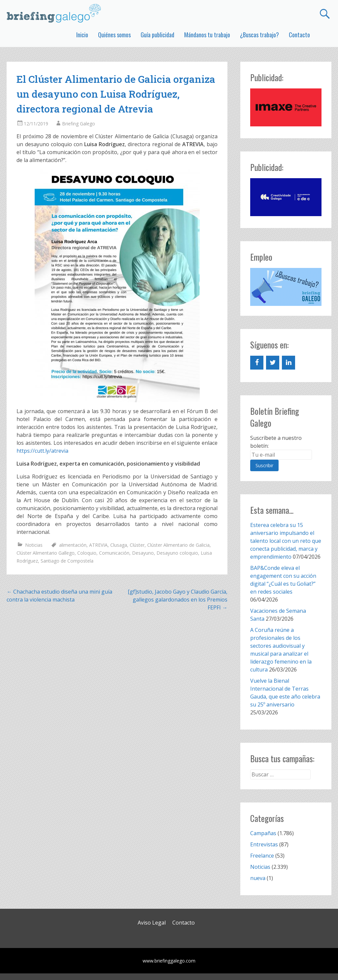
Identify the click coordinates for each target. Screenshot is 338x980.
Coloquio (87, 553)
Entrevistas (264, 844)
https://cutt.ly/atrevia (42, 451)
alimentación (73, 545)
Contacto (299, 35)
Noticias (34, 545)
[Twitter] (273, 363)
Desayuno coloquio (177, 553)
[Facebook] (257, 363)
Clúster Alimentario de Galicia (178, 545)
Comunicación (114, 553)
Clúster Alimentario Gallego (46, 553)
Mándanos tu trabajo (207, 35)
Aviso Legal (152, 923)
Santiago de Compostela (67, 561)
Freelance (262, 856)
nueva (258, 878)
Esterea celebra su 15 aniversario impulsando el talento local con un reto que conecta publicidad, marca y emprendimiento (286, 541)
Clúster (137, 545)
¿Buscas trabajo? (259, 35)
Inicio (82, 35)
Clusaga (119, 545)
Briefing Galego (79, 124)
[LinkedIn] (288, 363)
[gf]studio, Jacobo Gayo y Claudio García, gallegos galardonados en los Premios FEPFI (178, 600)
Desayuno (143, 553)
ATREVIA (98, 545)
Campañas (263, 833)
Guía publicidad (157, 35)
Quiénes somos (114, 35)
